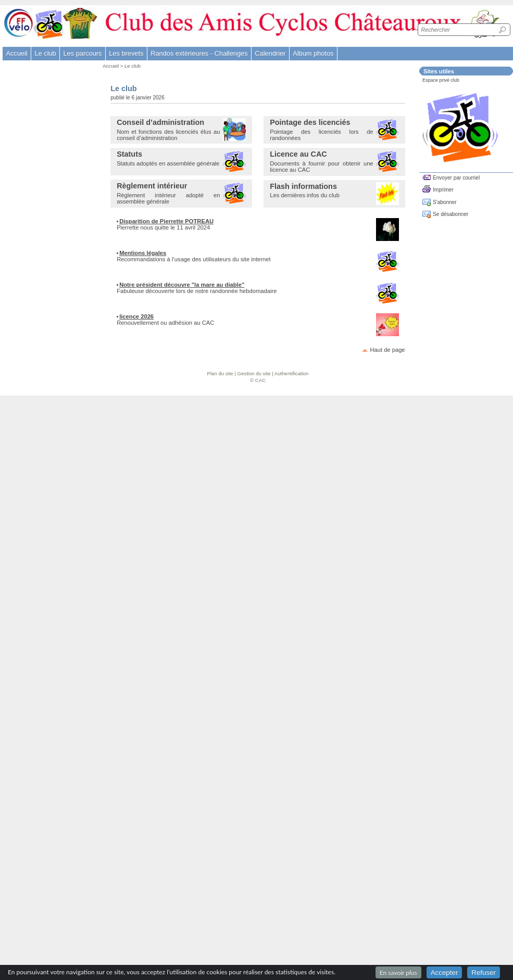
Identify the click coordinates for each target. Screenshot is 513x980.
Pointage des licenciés (310, 122)
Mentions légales (143, 253)
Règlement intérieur (152, 186)
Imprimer (443, 190)
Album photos (313, 53)
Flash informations (303, 186)
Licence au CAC (298, 154)
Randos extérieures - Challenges (199, 53)
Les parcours (82, 53)
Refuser (484, 972)
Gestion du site (254, 373)
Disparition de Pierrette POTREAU (166, 221)
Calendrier (270, 53)
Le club (133, 66)
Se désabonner (451, 214)
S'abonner (445, 202)
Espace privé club (441, 80)
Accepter (445, 972)
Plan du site (220, 373)
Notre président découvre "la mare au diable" (182, 285)
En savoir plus (398, 972)
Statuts (129, 154)
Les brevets (126, 53)
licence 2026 (136, 316)
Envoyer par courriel (456, 178)
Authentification (292, 373)
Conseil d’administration (160, 122)
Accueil (16, 53)
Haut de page (387, 350)
